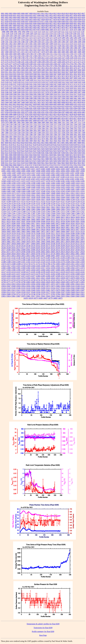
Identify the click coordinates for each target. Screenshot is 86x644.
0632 (3, 24)
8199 (31, 149)
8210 (71, 149)
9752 (47, 165)
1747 (35, 54)
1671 (19, 52)
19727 (33, 240)
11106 (53, 177)
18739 (9, 228)
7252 (23, 129)
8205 (51, 149)
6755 (59, 116)
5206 (19, 88)
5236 (51, 90)
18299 (33, 221)
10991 (53, 171)
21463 (63, 260)
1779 (63, 56)
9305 (83, 161)
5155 (7, 84)
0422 (7, 19)
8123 (19, 145)
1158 (67, 34)
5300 (15, 94)
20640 (9, 254)
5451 (35, 102)
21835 (18, 266)
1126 (83, 32)
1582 (59, 48)
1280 (63, 38)
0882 (83, 28)
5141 (63, 82)
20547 (73, 250)
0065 (19, 17)
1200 (67, 36)
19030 (4, 232)
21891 (18, 268)
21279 (43, 258)
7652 (3, 139)
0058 (75, 15)
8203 (43, 149)
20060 (18, 244)
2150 (75, 58)
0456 (35, 19)
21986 (13, 270)
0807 (11, 26)
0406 (63, 17)
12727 (63, 201)
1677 (39, 52)
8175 (47, 147)
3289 (43, 70)
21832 (13, 266)
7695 (55, 139)
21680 (13, 264)
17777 (9, 217)
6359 (11, 112)
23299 (43, 288)
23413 (13, 290)
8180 (63, 147)
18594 (13, 225)
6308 (7, 110)
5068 (47, 76)
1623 (35, 50)
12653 (23, 199)
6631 (47, 114)
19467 (18, 238)
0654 (59, 24)
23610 (77, 292)
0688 (63, 24)
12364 (67, 179)
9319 (27, 163)
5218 (67, 88)
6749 (35, 116)
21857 (48, 266)
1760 (3, 56)
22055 (38, 270)
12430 (73, 185)
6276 (11, 108)
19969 (23, 242)
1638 (79, 50)
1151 (39, 34)
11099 (19, 177)
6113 (3, 106)
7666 (27, 139)
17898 (28, 217)
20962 (33, 256)
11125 (23, 179)
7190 (47, 127)
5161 (31, 84)
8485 (19, 157)
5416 (31, 100)
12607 (48, 193)
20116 (68, 244)
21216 (28, 258)
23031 (82, 284)
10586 (82, 169)
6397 (63, 112)
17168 (23, 211)
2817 (3, 68)
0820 (19, 26)
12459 (82, 187)
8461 (55, 155)
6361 (19, 112)
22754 (68, 280)
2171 (71, 60)
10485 (43, 169)
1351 (43, 42)
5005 (67, 70)
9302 (71, 161)
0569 (35, 21)
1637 (75, 50)
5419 (43, 100)
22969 (43, 284)
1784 (83, 56)
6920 (3, 120)
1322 (35, 40)
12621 (33, 195)
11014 (28, 173)
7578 (19, 135)
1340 (3, 42)
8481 (7, 157)
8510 (51, 157)
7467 (83, 131)
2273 (79, 62)
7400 (31, 131)
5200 (15, 88)
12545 (63, 191)
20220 (68, 246)
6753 (51, 116)
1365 (59, 42)
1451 (7, 44)
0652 (55, 24)
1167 (19, 36)
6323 (23, 110)
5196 (83, 86)
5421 (51, 100)
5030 (79, 72)
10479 (38, 169)
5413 (19, 100)
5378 (3, 98)
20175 (48, 246)
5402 (79, 98)
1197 (55, 36)
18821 (68, 228)
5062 (23, 76)
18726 (82, 225)
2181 (23, 62)
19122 (4, 234)
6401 (71, 112)
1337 (75, 40)
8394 (79, 153)
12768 (13, 205)
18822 (73, 228)
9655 (79, 163)
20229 (77, 246)
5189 (55, 86)
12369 (9, 181)
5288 (83, 92)
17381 (28, 213)
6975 (47, 120)
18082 (33, 219)
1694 (15, 54)
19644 (4, 240)
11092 (72, 175)
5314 (63, 94)
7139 (11, 125)
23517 (13, 292)
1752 (55, 54)
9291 (47, 161)
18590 (9, 225)
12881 (23, 209)
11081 (33, 175)
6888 (51, 118)
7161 (71, 125)
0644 (27, 24)
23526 (18, 292)
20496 (33, 250)
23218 (28, 288)
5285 (75, 92)
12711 (18, 201)
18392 (23, 223)
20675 (28, 254)
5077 (79, 76)
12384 (77, 181)
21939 (53, 268)
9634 (51, 163)
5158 (19, 84)
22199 (43, 272)
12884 (38, 209)
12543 (58, 191)
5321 (7, 96)
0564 (15, 21)
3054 (67, 68)
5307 (43, 94)
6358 (7, 112)
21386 (23, 260)
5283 (67, 92)
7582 (23, 135)
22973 (58, 284)
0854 (27, 28)
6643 (7, 116)
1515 (75, 44)
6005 (59, 102)
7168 (7, 127)
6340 (59, 110)
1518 (3, 46)
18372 (4, 223)
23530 (23, 292)
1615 (7, 50)
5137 (47, 82)
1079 (75, 30)
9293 (51, 161)
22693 (77, 278)
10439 (52, 167)
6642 (3, 116)
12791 (23, 207)
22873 (77, 282)
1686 (71, 52)
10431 (22, 167)
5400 (71, 98)
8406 (11, 155)
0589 (63, 21)
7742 (75, 139)
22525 (73, 276)
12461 (9, 189)
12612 (73, 193)
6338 (51, 110)
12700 (73, 199)
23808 (68, 294)
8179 (59, 147)
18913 (38, 230)
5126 (7, 82)
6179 (31, 106)
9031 (43, 159)
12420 (38, 185)
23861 (13, 296)
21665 (77, 262)
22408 (77, 274)
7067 (71, 120)
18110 (58, 219)
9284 (39, 161)
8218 (19, 151)
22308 (58, 274)
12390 (13, 183)
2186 (31, 62)
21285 (48, 258)
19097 (68, 232)
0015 (55, 13)
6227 (71, 106)
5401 (75, 98)
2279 (19, 64)
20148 (28, 246)
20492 (28, 250)
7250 (15, 129)
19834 (63, 240)
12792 (28, 207)
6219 (43, 106)
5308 (47, 94)
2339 (27, 64)
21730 (28, 264)
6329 (31, 110)
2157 (19, 60)
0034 (27, 15)
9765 (4, 167)
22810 (38, 282)
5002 (55, 70)
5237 (55, 90)
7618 (43, 137)
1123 (71, 32)
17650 (63, 215)
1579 (47, 48)
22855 (68, 282)
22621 (43, 278)
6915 (67, 118)
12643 (58, 197)
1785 (3, 58)
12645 (68, 197)
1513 (67, 44)
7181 (11, 127)
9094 (59, 159)
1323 (39, 40)
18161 (72, 219)
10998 (82, 171)
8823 (79, 157)
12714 (28, 201)
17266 (53, 211)
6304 (75, 108)
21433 (43, 260)
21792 (53, 264)
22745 (58, 280)
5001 (51, 70)
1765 (23, 56)
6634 (59, 114)
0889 (15, 30)
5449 (27, 102)
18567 (4, 225)
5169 (63, 84)
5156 (11, 84)
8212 (79, 149)
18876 (28, 230)
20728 (53, 254)
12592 (23, 193)
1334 (63, 40)
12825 (68, 207)
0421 (3, 19)
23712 (18, 294)
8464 (59, 155)
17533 (18, 215)
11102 (34, 177)
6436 (79, 112)
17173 (28, 211)
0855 (31, 28)
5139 (55, 82)
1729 (27, 54)
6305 (79, 108)
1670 (15, 52)
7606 (7, 137)
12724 (53, 201)
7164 (75, 125)
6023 (15, 104)
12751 (58, 203)
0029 (7, 15)
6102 (79, 104)
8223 (23, 151)
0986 (47, 30)
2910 (31, 68)
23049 (13, 286)
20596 (38, 252)
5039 (31, 74)
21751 (33, 264)
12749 (48, 203)
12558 (4, 193)
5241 (71, 90)
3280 (7, 70)
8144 (63, 145)
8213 (83, 149)
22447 (18, 276)
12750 (53, 203)
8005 (83, 141)
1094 (28, 32)
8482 (11, 157)
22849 (63, 282)
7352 (75, 129)
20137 (13, 246)
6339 (55, 110)
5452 (39, 102)
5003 (59, 70)
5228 (19, 90)
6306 (83, 108)
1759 (83, 54)
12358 (43, 179)
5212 (43, 88)
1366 (63, 42)
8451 (47, 155)
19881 (9, 242)
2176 (7, 62)
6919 (83, 118)
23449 (33, 290)
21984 (9, 270)
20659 (18, 254)
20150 (33, 246)
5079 (3, 78)
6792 (71, 116)
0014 (51, 13)
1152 (43, 34)
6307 (3, 110)
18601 (18, 225)
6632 (51, 114)
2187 (35, 62)
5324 (19, 96)
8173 (39, 147)
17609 (53, 215)
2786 (11, 66)
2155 (11, 60)
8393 (75, 153)
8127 (31, 145)
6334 (35, 110)
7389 (19, 131)
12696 (68, 199)
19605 (63, 238)
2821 (19, 68)
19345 (28, 236)
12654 (28, 199)
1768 (35, 56)
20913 (9, 256)
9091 (51, 159)
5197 (3, 88)
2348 (63, 64)
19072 (43, 232)
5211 (39, 88)
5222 (79, 88)
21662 (73, 262)
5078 (83, 76)
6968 (35, 120)
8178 (55, 147)
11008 (19, 173)
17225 (43, 211)
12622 (38, 195)
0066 (23, 17)
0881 (79, 28)
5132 (27, 82)
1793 (31, 58)
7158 (59, 125)
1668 (7, 52)
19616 (73, 238)
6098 (67, 104)
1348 (31, 42)
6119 (15, 106)
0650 (47, 24)
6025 (23, 104)
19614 (68, 238)
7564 (75, 133)
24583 (41, 298)
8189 (3, 149)
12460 (4, 189)
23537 (28, 292)
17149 (13, 211)
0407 (67, 17)
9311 (7, 163)
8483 (15, 157)
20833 (68, 254)
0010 (35, 13)
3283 (19, 70)
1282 (71, 38)
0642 (19, 24)
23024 (77, 284)
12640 (43, 197)
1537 (55, 46)
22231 (73, 272)
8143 (59, 145)
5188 (51, 86)
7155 (47, 125)
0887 (7, 30)
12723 (48, 201)
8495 (31, 157)
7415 (51, 131)
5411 (11, 100)
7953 (59, 141)
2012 (43, 58)
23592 (53, 292)
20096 (43, 244)
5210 (35, 88)
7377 (83, 129)
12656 (38, 199)
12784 (77, 205)
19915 (13, 242)
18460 (48, 223)
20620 (68, 252)
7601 (75, 135)
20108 (53, 244)
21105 (78, 256)
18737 (4, 228)
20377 (4, 250)
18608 (23, 225)
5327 (31, 96)
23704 (13, 294)
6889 (55, 118)
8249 (47, 151)
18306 (38, 221)
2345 (51, 64)
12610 (63, 193)
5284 (71, 92)
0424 (15, 19)
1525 (31, 46)
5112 (39, 80)
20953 (28, 256)
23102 (73, 286)
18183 (82, 219)
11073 (19, 175)
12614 (82, 193)
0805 (7, 26)
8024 (19, 143)
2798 (55, 66)
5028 (71, 72)
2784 (3, 66)
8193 (11, 149)
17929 (38, 217)
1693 (11, 54)
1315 (11, 40)
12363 (62, 179)
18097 (43, 219)
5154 (3, 84)
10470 (28, 169)
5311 (59, 94)
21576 (63, 262)
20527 (48, 250)
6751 (43, 116)
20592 (33, 252)
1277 (51, 38)
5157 (15, 84)
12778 (48, 205)
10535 (77, 169)
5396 (55, 98)
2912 (39, 68)
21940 (58, 268)
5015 (23, 72)
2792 (35, 66)
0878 (71, 28)
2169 (63, 60)
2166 (51, 60)
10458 (4, 169)
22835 (53, 282)
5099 (75, 78)
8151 (79, 145)
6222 (51, 106)
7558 (63, 133)
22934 (18, 284)
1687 (75, 52)
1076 (63, 30)
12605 (38, 193)
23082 (58, 286)
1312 (83, 38)
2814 (75, 66)
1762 (11, 56)
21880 (82, 266)
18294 (28, 221)
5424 (63, 100)
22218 (63, 272)
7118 (83, 122)
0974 (35, 30)
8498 (39, 157)
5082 (15, 78)
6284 (43, 108)
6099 (71, 104)
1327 (51, 40)
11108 (63, 177)
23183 (13, 288)
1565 (75, 46)
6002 (55, 102)
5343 (67, 96)
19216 (58, 234)
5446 (15, 102)
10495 (63, 169)
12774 (33, 205)
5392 (47, 98)
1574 (27, 48)
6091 (39, 104)
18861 (13, 230)
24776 (50, 298)
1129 (11, 34)
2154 (7, 60)
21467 (68, 260)
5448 (23, 102)
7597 (59, 135)
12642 (53, 197)
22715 (9, 280)
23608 (73, 292)
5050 (67, 74)
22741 (48, 280)
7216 (75, 127)
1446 (75, 42)
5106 (19, 80)
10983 (13, 171)
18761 (23, 228)
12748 (43, 203)
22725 (28, 280)
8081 (63, 143)
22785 (18, 282)
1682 (55, 52)
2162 (35, 60)
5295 (3, 94)
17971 (48, 217)
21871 (63, 266)
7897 (47, 141)
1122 (67, 32)
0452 (19, 19)
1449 (83, 42)
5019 (39, 72)
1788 (15, 58)
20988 (48, 256)
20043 (77, 242)
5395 (51, 98)
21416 (33, 260)
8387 (59, 153)
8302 (3, 153)
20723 (48, 254)
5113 (43, 80)
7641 (67, 137)
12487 (13, 191)
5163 (39, 84)
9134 (83, 159)
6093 (47, 104)
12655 (33, 199)
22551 (82, 276)
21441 (53, 260)
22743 (53, 280)
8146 (71, 145)
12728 (68, 201)
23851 (82, 294)
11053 (58, 173)
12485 (9, 191)
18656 (48, 225)
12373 (28, 181)
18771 (33, 228)
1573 (23, 48)
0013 (47, 13)
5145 (79, 82)
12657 (43, 199)
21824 (4, 266)
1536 (51, 46)
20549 (77, 250)
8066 (51, 143)
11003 (9, 173)
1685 (67, 52)
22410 (82, 274)
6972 (43, 120)
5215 (55, 88)
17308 (73, 211)
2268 (59, 62)
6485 (7, 114)
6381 (31, 112)
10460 (9, 169)
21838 (23, 266)
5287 (79, 92)
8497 (35, 157)
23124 (82, 286)
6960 (23, 120)
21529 (43, 262)
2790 (27, 66)
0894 (23, 30)
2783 (83, 64)
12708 (9, 201)
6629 (39, 114)
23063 (33, 286)
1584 (67, 48)
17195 (38, 211)
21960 (68, 268)
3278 (83, 68)
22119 (82, 270)
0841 (7, 28)
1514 (71, 44)
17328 (4, 213)
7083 (23, 122)
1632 (59, 50)
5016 (27, 72)
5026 (63, 72)
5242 (75, 90)
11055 (67, 173)
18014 (68, 217)
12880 (18, 209)
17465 (73, 213)
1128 (7, 34)
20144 (23, 246)
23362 (73, 288)
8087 (75, 143)
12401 (43, 183)
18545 (73, 223)
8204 (47, 149)
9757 (59, 165)
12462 (13, 189)
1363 (51, 42)
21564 (58, 262)
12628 (68, 195)
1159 (71, 34)
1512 (63, 44)
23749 (38, 294)
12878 (9, 209)
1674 (31, 52)
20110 (63, 244)
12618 (18, 195)
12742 (23, 203)
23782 (53, 294)
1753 (59, 54)
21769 (43, 264)
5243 (79, 90)
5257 (43, 92)
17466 (77, 213)
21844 (33, 266)
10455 (76, 167)
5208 (27, 88)
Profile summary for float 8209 (43, 631)
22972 (53, 284)
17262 (48, 211)
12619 (23, 195)
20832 (63, 254)
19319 (13, 236)
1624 (39, 50)
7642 (71, 137)
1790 (23, 58)
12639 (38, 197)
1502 (35, 44)
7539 (23, 133)
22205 (48, 272)
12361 (52, 179)
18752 (13, 228)
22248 (9, 274)
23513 (9, 292)
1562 (63, 46)
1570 (11, 48)
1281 (67, 38)
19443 (9, 238)
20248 (9, 248)
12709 (13, 201)
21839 (28, 266)
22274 (33, 274)
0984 (43, 30)
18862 (18, 230)
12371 (18, 181)
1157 (63, 34)
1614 (3, 50)
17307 (68, 211)
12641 (48, 197)
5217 (63, 88)
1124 (75, 32)
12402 (48, 183)
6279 (23, 108)
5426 (71, 100)
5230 (27, 90)
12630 (77, 195)
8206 (55, 149)
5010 (3, 72)
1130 (15, 34)
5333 (55, 96)
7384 (15, 131)
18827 (77, 228)
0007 (27, 13)
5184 (39, 86)
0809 (15, 26)
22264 (23, 274)
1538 (59, 46)
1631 (55, 50)
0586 (59, 21)
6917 (75, 118)
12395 (23, 183)
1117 (47, 32)
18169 (77, 219)
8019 (15, 143)
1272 (31, 38)
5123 (79, 80)
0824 (35, 26)
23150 (9, 288)
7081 (15, 122)
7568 (83, 133)
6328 (27, 110)
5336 (63, 96)
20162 (38, 246)
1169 (27, 36)
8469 (67, 155)
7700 (67, 139)
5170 (67, 84)
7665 (23, 139)
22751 (63, 280)
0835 (71, 26)
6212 (35, 106)
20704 (43, 254)
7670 (35, 139)
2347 (59, 64)
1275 (43, 38)
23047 (9, 286)
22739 (43, 280)
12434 (4, 187)
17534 (23, 215)
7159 (63, 125)
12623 (43, 195)
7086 (35, 122)
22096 (77, 270)
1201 (71, 36)
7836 (19, 141)
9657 (83, 163)
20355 (73, 248)
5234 (43, 90)
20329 (48, 248)
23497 (82, 290)
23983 (77, 296)
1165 (11, 36)
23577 (48, 292)
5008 (79, 70)
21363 (9, 260)
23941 (43, 296)
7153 (39, 125)
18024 (73, 217)
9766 (9, 167)
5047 (55, 74)
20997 (58, 256)
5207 (23, 88)
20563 (4, 252)
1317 (19, 40)
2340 (31, 64)
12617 (13, 195)
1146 (19, 34)
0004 (15, 13)
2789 (23, 66)
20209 (63, 246)
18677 (58, 225)
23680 (9, 294)
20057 (9, 244)
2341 (35, 64)
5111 (35, 80)
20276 (28, 248)
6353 (71, 110)
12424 (53, 185)
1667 (3, 52)
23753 (43, 294)
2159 (27, 60)
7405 (39, 131)
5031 (83, 72)
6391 (43, 112)
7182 (15, 127)
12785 (82, 205)
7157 (55, 125)
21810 (68, 264)
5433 (79, 100)
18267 (18, 221)
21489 (9, 262)
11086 (53, 175)
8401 (7, 155)
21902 (28, 268)
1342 (11, 42)
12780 (58, 205)
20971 (43, 256)
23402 (9, 290)
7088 (39, 122)
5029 (75, 72)
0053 (55, 15)
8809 (71, 157)
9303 (75, 161)
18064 (14, 219)
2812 (67, 66)
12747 (38, 203)
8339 (11, 153)
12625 (53, 195)
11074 (24, 175)
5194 (75, 86)
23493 (77, 290)
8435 (27, 155)
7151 (31, 125)
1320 (27, 40)
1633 (63, 50)
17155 (18, 211)
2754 (71, 64)
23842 (77, 294)
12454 (58, 187)
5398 (63, 98)
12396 (28, 183)
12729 (73, 201)
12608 (53, 193)
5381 (11, 98)
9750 (43, 165)
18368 (82, 221)
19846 (73, 240)
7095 (55, 122)
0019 (67, 13)
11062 (82, 173)
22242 (82, 272)
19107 (73, 232)
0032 (19, 15)
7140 (15, 125)
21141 (9, 258)
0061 (3, 17)
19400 (63, 236)
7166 (83, 125)
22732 (38, 280)
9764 (83, 165)
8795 (67, 157)
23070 (43, 286)
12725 (58, 201)
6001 (51, 102)
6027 (31, 104)
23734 (28, 294)
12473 (38, 189)
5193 (71, 86)
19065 (28, 232)
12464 (18, 189)
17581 (43, 215)
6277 (15, 108)
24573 (36, 298)
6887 (47, 118)
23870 (23, 296)
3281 (11, 70)
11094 (82, 175)
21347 (4, 260)
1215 (7, 38)
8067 (55, 143)
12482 (77, 189)
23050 (18, 286)
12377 (43, 181)
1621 (27, 50)
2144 (51, 58)
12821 (48, 207)
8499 (43, 157)
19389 (58, 236)
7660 (11, 139)
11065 (9, 175)
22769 (4, 282)
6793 (75, 116)
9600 (31, 163)
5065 (35, 76)
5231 (31, 90)
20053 (4, 244)
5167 (55, 84)
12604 (33, 193)
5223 (83, 88)
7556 (55, 133)
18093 (38, 219)
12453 (53, 187)
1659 (83, 50)
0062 (7, 17)
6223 (55, 106)
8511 (55, 157)
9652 (75, 163)
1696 (23, 54)
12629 (73, 195)
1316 (15, 40)
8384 (55, 153)
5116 (55, 80)
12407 (63, 183)
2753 (67, 64)
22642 (53, 278)
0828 (43, 26)
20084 (33, 244)
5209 (31, 88)
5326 (27, 96)
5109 (31, 80)
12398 (33, 183)
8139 (51, 145)
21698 (18, 264)
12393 (18, 183)
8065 (47, 143)
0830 (51, 26)
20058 (14, 244)
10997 (77, 171)
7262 (51, 129)
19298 (82, 234)
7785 (83, 139)
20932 (23, 256)
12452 (48, 187)
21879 (77, 266)
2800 (63, 66)
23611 (82, 292)
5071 (55, 76)
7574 (11, 135)
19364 (48, 236)
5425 (67, 100)
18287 (23, 221)
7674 (43, 139)
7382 (11, 131)
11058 (77, 173)
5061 (19, 76)
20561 (82, 250)
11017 (33, 173)
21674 (4, 264)
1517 (83, 44)
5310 (55, 94)
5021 (47, 72)
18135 (68, 219)
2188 (39, 62)
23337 (58, 288)
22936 (23, 284)
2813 (71, 66)
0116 (39, 17)
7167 (3, 127)
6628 (35, 114)
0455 (31, 19)
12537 (38, 191)
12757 (77, 203)
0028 (3, 15)
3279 (3, 70)
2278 (15, 64)
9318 (23, 163)
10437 (47, 167)
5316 (71, 94)
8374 (27, 153)
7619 (47, 137)
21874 (68, 266)
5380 (7, 98)
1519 (7, 46)
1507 (47, 44)
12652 (18, 199)
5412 (15, 100)
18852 (9, 230)
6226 (67, 106)
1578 (43, 48)
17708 (73, 215)
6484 (3, 114)
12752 (63, 203)
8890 (83, 157)
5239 (63, 90)
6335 (39, 110)
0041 (43, 15)
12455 (63, 187)
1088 (3, 32)
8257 (63, 151)
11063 (4, 175)
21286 (53, 258)
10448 (66, 167)
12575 (18, 193)
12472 (33, 189)
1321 (31, 40)
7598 (63, 135)
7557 (59, 133)
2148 (67, 58)
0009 (31, 13)
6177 (27, 106)
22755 (73, 280)
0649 (43, 24)
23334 (53, 288)
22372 (68, 274)
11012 (24, 173)
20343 (63, 248)
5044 (43, 74)
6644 (11, 116)
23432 (23, 290)
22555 (9, 278)
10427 (17, 167)
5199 (11, 88)
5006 (71, 70)
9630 (39, 163)
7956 (63, 141)
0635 (7, 24)
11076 (28, 175)
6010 (67, 102)
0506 (67, 19)
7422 (55, 131)
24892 (55, 298)
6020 (3, 104)
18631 (33, 225)
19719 (28, 240)
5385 (23, 98)
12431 (77, 185)
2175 (3, 62)
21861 (53, 266)
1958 (39, 58)
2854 (27, 68)
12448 (28, 187)
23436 (28, 290)
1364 (55, 42)
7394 (23, 131)
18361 (77, 221)
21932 (48, 268)
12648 (82, 197)
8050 (35, 143)
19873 (77, 240)
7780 (79, 139)
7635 (63, 137)
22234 (77, 272)
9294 (55, 161)
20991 (53, 256)
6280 (27, 108)
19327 (18, 236)
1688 (79, 52)
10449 (71, 167)
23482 (63, 290)
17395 (38, 213)
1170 (31, 36)
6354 (75, 110)
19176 (33, 234)
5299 (11, 94)
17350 (18, 213)
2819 (11, 68)
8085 (71, 143)
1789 (19, 58)
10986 (28, 171)
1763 (15, 56)
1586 (75, 48)
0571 (43, 21)
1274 (39, 38)
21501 (23, 262)
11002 (4, 173)
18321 (53, 221)
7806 (7, 141)
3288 (39, 70)
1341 (7, 42)
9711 (23, 165)
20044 (82, 242)
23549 (33, 292)
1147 (23, 34)
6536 (19, 114)
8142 (55, 145)
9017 (31, 159)
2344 (47, 64)
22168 (23, 272)
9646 (67, 163)
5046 (51, 74)
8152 (83, 145)
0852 (19, 28)
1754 (63, 54)
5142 (67, 82)
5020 (43, 72)
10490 (53, 169)
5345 (71, 96)
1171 (35, 36)
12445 (13, 187)
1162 (83, 34)
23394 (4, 290)
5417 (35, 100)
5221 (75, 88)
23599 (68, 292)
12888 (53, 209)
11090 (62, 175)
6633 (55, 114)
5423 (59, 100)
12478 (58, 189)
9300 (63, 161)
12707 (4, 201)
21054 (68, 256)
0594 (79, 21)
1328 (55, 40)
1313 (3, 40)
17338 (9, 213)
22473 (23, 276)
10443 (61, 167)
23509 (4, 292)
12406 (58, 183)
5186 (43, 86)
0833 (63, 26)
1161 (79, 34)
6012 (75, 102)
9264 (19, 161)
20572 (9, 252)
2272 (75, 62)
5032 (3, 74)
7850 (35, 141)
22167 (18, 272)
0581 (47, 21)
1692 (7, 54)
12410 (77, 183)
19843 (68, 240)
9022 (39, 159)
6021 (7, 104)
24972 (60, 298)
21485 (82, 260)
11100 (24, 177)
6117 (11, 106)
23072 (48, 286)
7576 (15, 135)
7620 (51, 137)
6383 (39, 112)
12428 (63, 185)
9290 (43, 161)
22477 (33, 276)
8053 (43, 143)
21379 (18, 260)
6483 (83, 112)
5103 (7, 80)
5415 (27, 100)
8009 (7, 143)
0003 (11, 13)
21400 (28, 260)
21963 (73, 268)
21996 (18, 270)
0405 (59, 17)
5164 (43, 84)
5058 (11, 76)
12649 (4, 199)
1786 (7, 58)
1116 (43, 32)
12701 (77, 199)
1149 (31, 34)
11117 (4, 179)
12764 (4, 205)
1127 (3, 34)
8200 (35, 149)
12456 (68, 187)
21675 (9, 264)
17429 (58, 213)
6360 (15, 112)
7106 (71, 122)
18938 (53, 230)
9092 (55, 159)
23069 (38, 286)
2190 (47, 62)
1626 (47, 50)
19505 (23, 238)
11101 (29, 177)
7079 (7, 122)
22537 (77, 276)
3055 (71, 68)
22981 (63, 284)
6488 (15, 114)
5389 (35, 98)
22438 (4, 276)
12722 (43, 201)
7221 (3, 129)
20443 (13, 250)
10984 (18, 171)
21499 (18, 262)
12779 (53, 205)
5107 (23, 80)
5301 (19, 94)
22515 (63, 276)
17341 (13, 213)
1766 (27, 56)
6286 (51, 108)
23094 (63, 286)
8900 (19, 159)
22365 (63, 274)
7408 (43, 131)
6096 (59, 104)
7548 (39, 133)
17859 (13, 217)
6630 (43, 114)
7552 (47, 133)
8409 (19, 155)
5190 (59, 86)
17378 (23, 213)
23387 (82, 288)
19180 (38, 234)
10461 (13, 169)
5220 (71, 88)
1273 (35, 38)
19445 (13, 238)
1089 (7, 32)
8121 (15, 145)
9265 (23, 161)
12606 (43, 193)
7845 (27, 141)
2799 (59, 66)
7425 (59, 131)
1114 (35, 32)
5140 (59, 82)
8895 (3, 159)
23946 (58, 296)
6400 (67, 112)
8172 (35, 147)
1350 (39, 42)
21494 (13, 262)
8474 (75, 155)
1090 (11, 32)
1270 (23, 38)
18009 (58, 217)
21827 (9, 266)
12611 (68, 193)
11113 (81, 177)
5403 (83, 98)
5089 (43, 78)
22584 (28, 278)
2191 (51, 62)
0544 (7, 21)
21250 (33, 258)
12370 (13, 181)
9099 (71, 159)
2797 (51, 66)
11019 (43, 173)
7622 (55, 137)
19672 (9, 240)
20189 (58, 246)
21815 (77, 264)
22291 (48, 274)
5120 (67, 80)
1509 (51, 44)
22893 (82, 282)
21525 (38, 262)
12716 (33, 201)
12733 (82, 201)
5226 (11, 90)
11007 (14, 173)
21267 (38, 258)
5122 (75, 80)
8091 (83, 143)
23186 (18, 288)
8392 (71, 153)
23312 (48, 288)
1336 (71, 40)
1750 (47, 54)
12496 (28, 191)
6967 (31, 120)
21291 (58, 258)
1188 (51, 36)
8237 (35, 151)
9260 (15, 161)
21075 (73, 256)
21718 (23, 264)
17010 (68, 209)
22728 (33, 280)
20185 (53, 246)
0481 (63, 19)
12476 (48, 189)
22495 (43, 276)
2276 (7, 64)
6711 (15, 116)
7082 (19, 122)
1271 (27, 38)
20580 (23, 252)
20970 (38, 256)
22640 (48, 278)
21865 (58, 266)
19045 (9, 232)
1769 (39, 56)
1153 (47, 34)
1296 (79, 38)
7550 (43, 133)
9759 (67, 165)
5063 (27, 76)
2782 (79, 64)
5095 (67, 78)
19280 (73, 234)
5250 (23, 92)
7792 (3, 141)
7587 (35, 135)
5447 (19, 102)
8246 (43, 151)
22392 (73, 274)
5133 (31, 82)
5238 (59, 90)
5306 (39, 94)
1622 (31, 50)
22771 (9, 282)
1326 (47, 40)
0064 (15, 17)
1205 (3, 38)
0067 (27, 17)
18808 (53, 228)
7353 (79, 129)
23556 (38, 292)
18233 (9, 221)
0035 (31, 15)
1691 (3, 54)
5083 (19, 78)
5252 (31, 92)
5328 (35, 96)
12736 (9, 203)
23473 (53, 290)
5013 (15, 72)
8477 (83, 155)
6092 (43, 104)
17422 (48, 213)
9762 (75, 165)
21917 (43, 268)
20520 (38, 250)
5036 (19, 74)
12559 (9, 193)
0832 (59, 26)
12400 (38, 183)
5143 (71, 82)
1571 (15, 48)
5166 (51, 84)
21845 (38, 266)
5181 (27, 86)
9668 (19, 165)
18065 (18, 219)
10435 (37, 167)
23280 (33, 288)
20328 (43, 248)
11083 (38, 175)
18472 (58, 223)
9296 (59, 161)
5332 (51, 96)
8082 (67, 143)
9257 (11, 161)
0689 (67, 24)
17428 (53, 213)
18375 (9, 223)
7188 (39, 127)
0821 (23, 26)
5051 (71, 74)
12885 (43, 209)
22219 (68, 272)
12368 (4, 181)
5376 (79, 96)
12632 (4, 197)
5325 (23, 96)
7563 (71, 133)
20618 (58, 252)
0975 (39, 30)
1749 (43, 54)
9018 (35, 159)
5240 (67, 90)
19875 (82, 240)
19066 (33, 232)
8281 (75, 151)
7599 (67, 135)
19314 (9, 236)
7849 (31, 141)
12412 (4, 185)
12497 (33, 191)
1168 (23, 36)
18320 (48, 221)
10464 (23, 169)
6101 (75, 104)
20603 (48, 252)
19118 (82, 232)
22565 (18, 278)
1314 (7, 40)
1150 (35, 34)
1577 (39, 48)
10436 (42, 167)
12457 (73, 187)
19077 (53, 232)
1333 (59, 40)
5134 (35, 82)
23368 (77, 288)
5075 (71, 76)
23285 (38, 288)
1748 (39, 54)
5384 (19, 98)
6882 (31, 118)
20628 (82, 252)
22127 (4, 272)
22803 (28, 282)
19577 (43, 238)
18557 (82, 223)
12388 (9, 183)
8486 (23, 157)
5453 (43, 102)
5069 (51, 76)
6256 (3, 108)
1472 (23, 44)
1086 (79, 30)
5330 (43, 96)
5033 (7, 74)
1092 (19, 32)
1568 (3, 48)
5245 (3, 92)
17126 (4, 211)
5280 (55, 92)
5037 (23, 74)
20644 (13, 254)
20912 (4, 256)
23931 (38, 296)
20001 (53, 242)
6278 (19, 108)
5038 (27, 74)
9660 (7, 165)
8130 (39, 145)
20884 (82, 254)
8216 (11, 151)
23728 (23, 294)
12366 (77, 179)
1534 (43, 46)
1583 (63, 48)
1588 (83, 48)
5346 (75, 96)
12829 (4, 209)
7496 (7, 133)
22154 (13, 272)
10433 (27, 167)
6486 (11, 114)
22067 (53, 270)
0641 (15, 24)
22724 (23, 280)
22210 (53, 272)
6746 (23, 116)
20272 (23, 248)
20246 (4, 248)
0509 (79, 19)
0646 (35, 24)
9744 (35, 165)
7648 (79, 137)
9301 (67, 161)
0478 (55, 19)
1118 (51, 32)
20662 (23, 254)
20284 (33, 248)
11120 (13, 179)
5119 (63, 80)
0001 (3, 13)
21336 (82, 258)
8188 (83, 147)
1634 (67, 50)
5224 (3, 90)
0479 (59, 19)
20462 (18, 250)
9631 (43, 163)
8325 (7, 153)
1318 (23, 40)
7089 (43, 122)
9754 (51, 165)
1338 (79, 40)
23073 (53, 286)
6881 (27, 118)
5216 (59, 88)
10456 (81, 167)
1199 (63, 36)
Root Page (43, 635)
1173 (43, 36)
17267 (58, 211)
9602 (35, 163)
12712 (23, 201)
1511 (59, 44)
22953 (28, 284)
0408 (71, 17)
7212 (59, 127)
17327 (82, 211)
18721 (77, 225)
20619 (63, 252)
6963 (27, 120)
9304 (79, 161)
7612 (27, 137)
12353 (38, 179)
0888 (11, 30)
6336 (43, 110)
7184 (23, 127)
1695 (19, 54)
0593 (75, 21)
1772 (47, 56)
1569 (7, 48)
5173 (79, 84)
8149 (75, 145)
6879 (23, 118)
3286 (31, 70)
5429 (75, 100)
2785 (7, 66)
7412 (47, 131)
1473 (27, 44)
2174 (83, 60)
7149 (23, 125)
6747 (27, 116)
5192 (67, 86)
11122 (18, 179)
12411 (82, 183)
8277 (67, 151)
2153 (3, 60)
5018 (35, 72)
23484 (68, 290)
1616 (11, 50)
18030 (77, 217)
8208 (63, 149)
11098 (14, 177)
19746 (43, 240)
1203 (79, 36)
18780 (38, 228)
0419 (79, 17)
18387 (18, 223)
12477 (53, 189)
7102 (67, 122)
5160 (27, 84)
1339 (83, 40)
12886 (48, 209)
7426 (63, 131)
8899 (15, 159)
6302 (67, 108)
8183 (71, 147)
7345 (67, 129)
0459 (47, 19)
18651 (43, 225)
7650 (83, 137)
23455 (43, 290)
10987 (33, 171)
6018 (79, 102)
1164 (7, 36)
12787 (9, 207)
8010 (11, 143)
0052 (51, 15)
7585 (27, 135)
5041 (39, 74)
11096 (5, 177)
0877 (67, 28)
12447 (23, 187)
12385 (82, 181)
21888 (9, 268)
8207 (59, 149)
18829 (82, 228)
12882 (28, 209)
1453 (15, 44)
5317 (75, 94)
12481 (73, 189)
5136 (43, 82)
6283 (39, 108)
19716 (23, 240)
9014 (27, 159)
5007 (75, 70)
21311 (77, 258)
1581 (55, 48)
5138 (51, 82)
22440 (9, 276)
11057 (72, 173)
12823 (58, 207)
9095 (63, 159)
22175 (28, 272)
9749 (39, 165)
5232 (35, 90)
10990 (48, 171)
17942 (43, 217)
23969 (73, 296)
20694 (33, 254)
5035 (15, 74)
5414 (23, 100)
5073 (63, 76)
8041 (31, 143)
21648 (68, 262)
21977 (4, 270)
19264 (68, 234)
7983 (75, 141)
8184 (75, 147)
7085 (31, 122)
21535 (48, 262)
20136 (9, 246)
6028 (35, 104)
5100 (79, 78)
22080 (58, 270)
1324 (43, 40)
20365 (82, 248)
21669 (82, 262)
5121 (71, 80)
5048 (59, 74)
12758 (82, 203)
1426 (71, 42)
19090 (63, 232)
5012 (11, 72)
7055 (59, 120)
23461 (48, 290)
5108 (27, 80)
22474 (28, 276)
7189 (43, 127)
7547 (35, 133)
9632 (47, 163)
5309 (51, 94)
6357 (3, 112)
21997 (23, 270)
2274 (83, 62)
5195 (79, 86)
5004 (63, 70)
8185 (79, 147)
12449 (33, 187)
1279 (59, 38)
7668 (31, 139)
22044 (33, 270)
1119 (55, 32)
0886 (3, 30)
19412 (77, 236)
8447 (39, 155)
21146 (18, 258)
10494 (58, 169)
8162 (7, 147)
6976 (51, 120)
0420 (83, 17)
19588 (48, 238)
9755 (55, 165)
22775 (13, 282)
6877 (19, 118)
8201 (39, 149)
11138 (28, 179)
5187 (47, 86)
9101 (75, 159)
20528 (53, 250)
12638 (33, 197)
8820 (75, 157)
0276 (47, 17)
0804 (3, 26)
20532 (58, 250)
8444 (35, 155)
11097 (10, 177)
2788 (19, 66)
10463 (18, 169)
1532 (39, 46)
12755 (73, 203)
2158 (23, 60)
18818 (58, 228)
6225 (63, 106)
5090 (47, 78)
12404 (53, 183)
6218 (39, 106)
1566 (79, 46)
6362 (23, 112)
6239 (83, 106)
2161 (31, 60)
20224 (73, 246)
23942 (48, 296)
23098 (68, 286)
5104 (11, 80)
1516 (79, 44)
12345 (33, 179)
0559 (11, 21)
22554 (4, 278)
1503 (39, 44)
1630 (51, 50)
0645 (31, 24)
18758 (18, 228)
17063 (73, 209)
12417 (23, 185)
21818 (82, 264)
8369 (19, 153)
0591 (67, 21)
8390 (63, 153)
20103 (48, 244)
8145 (67, 145)
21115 (82, 256)
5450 (31, 102)
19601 (58, 238)
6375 (27, 112)
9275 (35, 161)
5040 (35, 74)
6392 (47, 112)
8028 (23, 143)
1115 (39, 32)
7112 (79, 122)
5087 (35, 78)
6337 (47, 110)
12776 (43, 205)
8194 (15, 149)
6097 (63, 104)
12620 (28, 195)
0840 (3, 28)
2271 (71, 62)
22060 (43, 270)
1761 (7, 56)
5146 (83, 82)
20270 (18, 248)
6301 (63, 108)
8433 (23, 155)
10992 (58, 171)
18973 (58, 230)
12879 (13, 209)
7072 (75, 120)
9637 (55, 163)
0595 (83, 21)
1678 (43, 52)
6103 (83, 104)
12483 (82, 189)
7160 (67, 125)
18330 (63, 221)
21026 (63, 256)
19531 (33, 238)
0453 (23, 19)
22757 (77, 280)
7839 (23, 141)
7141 (19, 125)
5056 (3, 76)
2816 (83, 66)
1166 (15, 36)
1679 (47, 52)
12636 (23, 197)
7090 (47, 122)
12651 (13, 199)
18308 (43, 221)
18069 (23, 219)
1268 (19, 38)
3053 (63, 68)
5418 (39, 100)
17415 (43, 213)
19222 (63, 234)
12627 (63, 195)
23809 (73, 294)
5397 (59, 98)
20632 (4, 254)
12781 (63, 205)
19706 (18, 240)
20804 (58, 254)
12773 (28, 205)
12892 (63, 209)
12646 (73, 197)
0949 (27, 30)
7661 (15, 139)
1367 (67, 42)
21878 (73, 266)
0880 (75, 28)
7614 (35, 137)
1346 (23, 42)
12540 (43, 191)
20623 (73, 252)
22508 (58, 276)
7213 (63, 127)
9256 (7, 161)
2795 (43, 66)
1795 (35, 58)
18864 (23, 230)
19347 (33, 236)
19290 (77, 234)
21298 (68, 258)
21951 (63, 268)
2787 (15, 66)
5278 (47, 92)
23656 (4, 294)
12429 (68, 185)
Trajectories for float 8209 (43, 628)
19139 (13, 234)
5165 (47, 84)
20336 (58, 248)
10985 (23, 171)
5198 (7, 88)
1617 (15, 50)
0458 (43, 19)
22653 (58, 278)
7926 (55, 141)
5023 (51, 72)
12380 (58, 181)
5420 (47, 100)
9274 (31, 161)
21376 (13, 260)
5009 (83, 70)
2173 (79, 60)
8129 (35, 145)
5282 (63, 92)
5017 (31, 72)
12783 (73, 205)
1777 (55, 56)
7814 (11, 141)
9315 (19, 163)
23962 (68, 296)
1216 (11, 38)
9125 (79, 159)
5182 (31, 86)
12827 (77, 207)
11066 (14, 175)
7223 (11, 129)
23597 (63, 292)
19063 (23, 232)
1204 (83, 36)
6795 (83, 116)
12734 (4, 203)
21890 (13, 268)
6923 (15, 120)
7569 (3, 135)
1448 (79, 42)
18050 (4, 219)
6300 (59, 108)
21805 (63, 264)
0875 (59, 28)
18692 (63, 225)
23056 (28, 286)
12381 (63, 181)
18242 (13, 221)
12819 (38, 207)
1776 (51, 56)
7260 (43, 129)
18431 (38, 223)
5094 (63, 78)
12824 (63, 207)
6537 (23, 114)
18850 (4, 230)
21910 (38, 268)
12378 (48, 181)
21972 (77, 268)
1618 (19, 50)
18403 (28, 223)
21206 (23, 258)
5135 (39, 82)
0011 (39, 13)
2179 (15, 62)
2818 (7, 68)
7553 (51, 133)
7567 (79, 133)
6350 (63, 110)
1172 (39, 36)
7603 (79, 135)
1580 (51, 48)
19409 (73, 236)
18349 (73, 221)
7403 (35, 131)
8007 (3, 143)
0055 (63, 15)
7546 (31, 133)
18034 (82, 217)
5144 (75, 82)
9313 (15, 163)
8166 (23, 147)
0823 (31, 26)
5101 (83, 78)
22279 (43, 274)
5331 (47, 96)
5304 (31, 94)
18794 (43, 228)
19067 (38, 232)
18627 (28, 225)
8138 (47, 145)
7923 (51, 141)
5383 (15, 98)
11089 (58, 175)
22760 (82, 280)
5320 (3, 96)
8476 (79, 155)
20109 (58, 244)
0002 (7, 13)
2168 (59, 60)
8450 (43, 155)
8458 (51, 155)
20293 (38, 248)
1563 (67, 46)
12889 (58, 209)
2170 (67, 60)
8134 (43, 145)
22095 (73, 270)
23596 (58, 292)
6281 (31, 108)
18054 (9, 219)
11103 (38, 177)
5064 (31, 76)
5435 (3, 102)
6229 (79, 106)
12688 (58, 199)
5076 (75, 76)
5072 (59, 76)
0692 (79, 24)
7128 (3, 125)
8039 (27, 143)
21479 (77, 260)
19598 (53, 238)
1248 (15, 38)
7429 (67, 131)
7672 (39, 139)
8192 (7, 149)
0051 (47, 15)
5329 (39, 96)
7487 (3, 133)
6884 (39, 118)
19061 (18, 232)
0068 (31, 17)
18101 (53, 219)
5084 (23, 78)
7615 (39, 137)
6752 (47, 116)
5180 (23, 86)
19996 (48, 242)
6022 (11, 104)
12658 (48, 199)
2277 (11, 64)
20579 (18, 252)
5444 (7, 102)
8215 (7, 151)
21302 (72, 258)
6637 (67, 114)
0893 (19, 30)
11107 (58, 177)
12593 (28, 193)
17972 (53, 217)
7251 (19, 129)
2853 (23, 68)
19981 (38, 242)
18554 (77, 223)
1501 (31, 44)
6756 (63, 116)
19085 (58, 232)
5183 (35, 86)
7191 (51, 127)
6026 (27, 104)
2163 (39, 60)
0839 (83, 26)
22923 (13, 284)
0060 (83, 15)
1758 (79, 54)
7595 (51, 135)
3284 (23, 70)
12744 (28, 203)
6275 (7, 108)
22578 (23, 278)
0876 (63, 28)
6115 (7, 106)
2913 (43, 68)
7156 (51, 125)
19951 (18, 242)
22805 (33, 282)
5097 (71, 78)
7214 (67, 127)
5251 (27, 92)
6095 (55, 104)
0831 (55, 26)
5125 (3, 82)
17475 (82, 213)
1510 (55, 44)
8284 (79, 151)
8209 (67, 149)
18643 (38, 225)
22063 (48, 270)
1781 (71, 56)
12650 (9, 199)
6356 (83, 110)
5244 (83, 90)
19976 (33, 242)
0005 (19, 13)
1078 (71, 30)
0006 (23, 13)
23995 (82, 296)
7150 (27, 125)
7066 (67, 120)
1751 (51, 54)
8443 (31, 155)
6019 (83, 102)
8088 (79, 143)
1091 (15, 32)
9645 (63, 163)
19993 (43, 242)
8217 (15, 151)
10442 (56, 167)
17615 (58, 215)
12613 (77, 193)
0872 (47, 28)
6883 (35, 118)
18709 (73, 225)
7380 (7, 131)
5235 (47, 90)
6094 (51, 104)
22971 (48, 284)
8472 (71, 155)
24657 (45, 298)
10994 (63, 171)
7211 (55, 127)
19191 (43, 234)
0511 (3, 21)
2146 (59, 58)
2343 (43, 64)
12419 (33, 185)
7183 (19, 127)
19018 (82, 230)
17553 (33, 215)
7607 (11, 137)
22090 (68, 270)
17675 (68, 215)
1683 (59, 52)
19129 (9, 234)
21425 (38, 260)
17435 (63, 213)
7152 (35, 125)
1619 (23, 50)
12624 (48, 195)
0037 (35, 15)
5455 (47, 102)
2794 (39, 66)
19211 (53, 234)
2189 (43, 62)
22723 (18, 280)
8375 (31, 153)
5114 (47, 80)
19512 (28, 238)
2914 (47, 68)
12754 (68, 203)
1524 (27, 46)
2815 (79, 66)
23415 (18, 290)
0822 (27, 26)
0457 (39, 19)
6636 (63, 114)
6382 (35, 112)
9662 (11, 165)
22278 (38, 274)
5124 (83, 80)
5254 (35, 92)
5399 (67, 98)
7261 (47, 129)
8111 (7, 145)
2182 (27, 62)
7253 (27, 129)
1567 (83, 46)
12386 (4, 183)
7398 (27, 131)
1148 (27, 34)
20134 (82, 244)
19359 (43, 236)
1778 (59, 56)
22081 (63, 270)
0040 (39, 15)
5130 (19, 82)
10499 (73, 169)
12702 (82, 199)
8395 (83, 153)
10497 (68, 169)
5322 (11, 96)
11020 (48, 173)
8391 (67, 153)
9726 (27, 165)
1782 (75, 56)
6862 (3, 118)
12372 (23, 181)
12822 (53, 207)
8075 (59, 143)
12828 (82, 207)
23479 (58, 290)
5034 (11, 74)
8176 (51, 147)
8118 (11, 145)
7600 (71, 135)
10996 (73, 171)
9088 (47, 159)
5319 (83, 94)
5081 (11, 78)
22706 (4, 280)
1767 (31, 56)
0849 (11, 28)
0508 (75, 19)
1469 (19, 44)
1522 (19, 46)
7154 (43, 125)
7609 (15, 137)
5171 (71, 84)
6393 (51, 112)
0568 (31, 21)
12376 (38, 181)
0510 (83, 19)
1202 (75, 36)
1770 (43, 56)
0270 (43, 17)
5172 (75, 84)
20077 (28, 244)
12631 (82, 195)
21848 (43, 266)
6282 (35, 108)
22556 (13, 278)
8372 (23, 153)
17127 (9, 211)
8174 (43, 147)
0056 (67, 15)
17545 (28, 215)
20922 (14, 256)
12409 (73, 183)
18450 (43, 223)
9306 (3, 163)
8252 (51, 151)
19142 (18, 234)
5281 (59, 92)
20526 (43, 250)
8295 (83, 151)
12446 (18, 187)
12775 (38, 205)
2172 (75, 60)
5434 (83, 100)
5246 (7, 92)
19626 (77, 238)
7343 (63, 129)
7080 (11, 122)
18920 (43, 230)
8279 (71, 151)
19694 (13, 240)
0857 (39, 28)
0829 (47, 26)
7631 (59, 137)
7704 (71, 139)
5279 (51, 92)
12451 (43, 187)
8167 (27, 147)
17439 (68, 213)
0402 (51, 17)
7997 (79, 141)
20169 (43, 246)
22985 (68, 284)
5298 (7, 94)
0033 (23, 15)
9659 (3, 165)
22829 (48, 282)
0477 (51, 19)
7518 (15, 133)
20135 (4, 246)
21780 (48, 264)
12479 (63, 189)
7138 (7, 125)
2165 (47, 60)
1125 (79, 32)
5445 (11, 102)
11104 (43, 177)
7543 (27, 133)
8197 (23, 149)
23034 (4, 286)
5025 (59, 72)
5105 (15, 80)
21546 (53, 262)
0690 (71, 24)
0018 (63, 13)
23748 (33, 294)
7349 (71, 129)
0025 (79, 13)
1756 (71, 54)
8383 (51, 153)
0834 (67, 26)
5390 (39, 98)
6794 (79, 116)
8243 (39, 151)
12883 (33, 209)
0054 (59, 15)
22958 (38, 284)
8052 (39, 143)
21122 (4, 258)
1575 (31, 48)
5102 (3, 80)
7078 (3, 122)
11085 (48, 175)
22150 (9, 272)
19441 (4, 238)
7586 (31, 135)
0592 (71, 21)
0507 (71, 19)
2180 (19, 62)
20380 (9, 250)
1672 (23, 52)
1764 (19, 56)
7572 (7, 135)
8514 (59, 157)
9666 (15, 165)
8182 (67, 147)
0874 (55, 28)
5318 (79, 94)
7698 (59, 139)
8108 (3, 145)
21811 (73, 264)
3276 (75, 68)
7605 (3, 137)
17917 (33, 217)
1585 (71, 48)
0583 (55, 21)
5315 (67, 94)
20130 (72, 244)
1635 (71, 50)
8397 (3, 155)
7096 (59, 122)
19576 (38, 238)
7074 (79, 120)
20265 (13, 248)
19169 (28, 234)
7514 (11, 133)
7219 (79, 127)
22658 (63, 278)
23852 (4, 296)
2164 (43, 60)
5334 (59, 96)
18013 (63, 217)
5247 (11, 92)
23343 (63, 288)
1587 (79, 48)
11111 (72, 177)
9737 (31, 165)
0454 (27, 19)
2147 (63, 58)
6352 (67, 110)
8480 (3, 157)
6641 (83, 114)
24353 (26, 298)
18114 (63, 219)
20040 (73, 242)
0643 (23, 24)
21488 (4, 262)
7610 (19, 137)
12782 (68, 205)
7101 (63, 122)
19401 (68, 236)
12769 (18, 205)
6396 (59, 112)
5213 (47, 88)
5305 (35, 94)
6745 (19, 116)
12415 (13, 185)
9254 (3, 161)
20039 (68, 242)
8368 (15, 153)
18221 (4, 221)
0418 (75, 17)
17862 (18, 217)
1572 (19, 48)
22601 (33, 278)
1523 (23, 46)
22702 (82, 278)
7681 (47, 139)
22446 (13, 276)
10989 (43, 171)
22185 (33, 272)
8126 (27, 145)
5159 (23, 84)
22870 (73, 282)
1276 (47, 38)
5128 (15, 82)
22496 (48, 276)
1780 (67, 56)
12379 (53, 181)
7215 (71, 127)
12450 (38, 187)
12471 (28, 189)
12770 (23, 205)
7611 (23, 137)
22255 (13, 274)
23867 (18, 296)
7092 (51, 122)
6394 (55, 112)
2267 (55, 62)
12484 (4, 191)
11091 (67, 175)
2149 (71, 58)
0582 (51, 21)
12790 (18, 207)
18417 (33, 223)
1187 (47, 36)
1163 (3, 36)
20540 (68, 250)
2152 (83, 58)
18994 (63, 230)
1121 (63, 32)
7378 (3, 131)
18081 (28, 219)
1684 (63, 52)
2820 (15, 68)
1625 (43, 50)
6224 (59, 106)
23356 (68, 288)
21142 (13, 258)
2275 (3, 64)
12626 (58, 195)
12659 (53, 199)
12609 (58, 193)
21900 (23, 268)
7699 (63, 139)
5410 (7, 100)
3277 (79, 68)
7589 (39, 135)
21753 (38, 264)
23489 (73, 290)
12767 (9, 205)
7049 (55, 120)
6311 (19, 110)
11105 (48, 177)
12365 (72, 179)
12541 (48, 191)
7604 (83, 135)
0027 (83, 13)
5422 (55, 100)
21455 (58, 260)
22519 (68, 276)
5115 (51, 80)
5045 (47, 74)
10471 (33, 169)
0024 (75, 13)
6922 (11, 120)
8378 (35, 153)
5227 (15, 90)
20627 (77, 252)
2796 (47, 66)
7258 (39, 129)
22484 (38, 276)
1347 (27, 42)
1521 (15, 46)
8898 (11, 159)
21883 (4, 268)
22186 (38, 272)
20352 (68, 248)
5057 (7, 76)
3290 (47, 70)
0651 (51, 24)
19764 (53, 240)
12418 (28, 185)
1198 (59, 36)
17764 (4, 217)
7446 (75, 131)
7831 (15, 141)
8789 (63, 157)
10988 (38, 171)
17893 (23, 217)
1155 (55, 34)
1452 (11, 44)
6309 (11, 110)
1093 (24, 32)
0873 (51, 28)
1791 (27, 58)
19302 (4, 236)
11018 (38, 173)
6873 (11, 118)
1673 (27, 52)
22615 (38, 278)
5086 (31, 78)
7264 (59, 129)
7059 (63, 120)
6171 (23, 106)
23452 (38, 290)
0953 (31, 30)
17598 (48, 215)
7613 (31, 137)
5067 (43, 76)
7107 (75, 122)
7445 (71, 131)
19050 (14, 232)
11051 (53, 173)
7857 (39, 141)
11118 (9, 179)
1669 (11, 52)
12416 (18, 185)
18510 (68, 223)
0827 (39, 26)
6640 (79, 114)
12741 (18, 203)
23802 (63, 294)
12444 (9, 187)
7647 (75, 137)
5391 (43, 98)
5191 (63, 86)
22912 (4, 284)
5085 (27, 78)
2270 (67, 62)
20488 (23, 250)
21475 (73, 260)
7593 (43, 135)
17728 (82, 215)
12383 (73, 181)
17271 (63, 211)
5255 (39, 92)
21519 (33, 262)
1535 (47, 46)
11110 (67, 177)
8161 (3, 147)
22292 (53, 274)
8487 (27, 157)
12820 (43, 207)
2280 (23, 64)
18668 (53, 225)
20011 (63, 242)
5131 (23, 82)
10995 (68, 171)
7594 (47, 135)
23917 (33, 296)
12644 (63, 197)
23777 (48, 294)
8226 (27, 151)
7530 (19, 133)
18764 (28, 228)
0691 (75, 24)
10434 (32, 167)
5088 (39, 78)
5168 (59, 84)
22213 (58, 272)
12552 (82, 191)
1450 (3, 44)
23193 (23, 288)
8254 (59, 151)
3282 (15, 70)
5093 (59, 78)
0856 (35, 28)
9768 (13, 167)
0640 (11, 24)
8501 (47, 157)
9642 (59, 163)
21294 (63, 258)
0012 (43, 13)
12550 (73, 191)
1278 (55, 38)
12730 (77, 201)
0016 (59, 13)
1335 (67, 40)
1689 (83, 52)
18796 (48, 228)
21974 (82, 268)
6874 (15, 118)
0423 (11, 19)
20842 (73, 254)
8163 (11, 147)
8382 (47, 153)
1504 (43, 44)
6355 (79, 110)
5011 (7, 72)
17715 (77, 215)
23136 (4, 288)
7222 (7, 129)
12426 (58, 185)
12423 (48, 185)
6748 (31, 116)
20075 (23, 244)
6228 (75, 106)
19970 (28, 242)
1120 (59, 32)
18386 (13, 223)
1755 (67, 54)
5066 (39, 76)
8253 (55, 151)
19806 (58, 240)
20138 (18, 246)
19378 (53, 236)
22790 (23, 282)
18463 (53, 223)
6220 (47, 106)
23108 (77, 286)
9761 (71, 165)
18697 (68, 225)
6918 (79, 118)
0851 (15, 28)
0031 (15, 15)
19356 (38, 236)
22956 (33, 284)
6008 (63, 102)
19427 (82, 236)
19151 (23, 234)
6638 (71, 114)
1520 (11, 46)
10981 (4, 171)
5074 (67, 76)
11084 (43, 175)
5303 (27, 94)
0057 (71, 15)
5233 (39, 90)
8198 (27, 149)
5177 (11, 86)
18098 (48, 219)
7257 (35, 129)
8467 (63, 155)
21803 (58, 264)
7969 (71, 141)
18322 (58, 221)
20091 (38, 244)
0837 (79, 26)
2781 (75, 64)
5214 (51, 88)
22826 (43, 282)
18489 (63, 223)
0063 (11, 17)
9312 (11, 163)
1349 (35, 42)
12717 (38, 201)
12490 (18, 191)
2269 (63, 62)
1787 (11, 58)
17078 (82, 209)
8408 (15, 155)
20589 (28, 252)
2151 (79, 58)
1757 (75, 54)
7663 (19, 139)
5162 (35, 84)
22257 (18, 274)
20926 (18, 256)
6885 (43, 118)
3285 (27, 70)
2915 (51, 68)
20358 (77, 248)
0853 (23, 28)
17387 (33, 213)
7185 (27, 127)
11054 (62, 173)
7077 (83, 120)
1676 (35, 52)
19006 (68, 230)
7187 (35, 127)
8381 (43, 153)
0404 (55, 17)
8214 (3, 151)
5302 (23, 94)
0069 (35, 17)
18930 (48, 230)
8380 (39, 153)
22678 (73, 278)
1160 (75, 34)
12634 (13, 197)
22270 (28, 274)
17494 (9, 215)
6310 (15, 110)
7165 (79, 125)
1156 (59, 34)
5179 (19, 86)
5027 (67, 72)
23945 (53, 296)
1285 (75, 38)
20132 (77, 244)
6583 (31, 114)
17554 (38, 215)
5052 (75, 74)
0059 (79, 15)
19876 (4, 242)
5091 (51, 78)
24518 (31, 298)
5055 (83, 74)
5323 (15, 96)
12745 (33, 203)
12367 (82, 179)
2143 (47, 58)
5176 (7, 86)
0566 (23, 21)
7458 (79, 131)
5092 (55, 78)
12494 (23, 191)
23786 (58, 294)
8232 (31, 151)
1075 (59, 30)
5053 (79, 74)
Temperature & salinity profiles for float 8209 (43, 624)
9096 (67, 159)
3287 (35, 70)
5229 (23, 90)
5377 (83, 96)
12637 (28, 197)
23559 (43, 292)
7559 (67, 133)
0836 (75, 26)
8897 (7, 159)
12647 (77, 197)
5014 (19, 72)
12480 (68, 189)
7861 (43, 141)
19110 (78, 232)
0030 (11, 15)
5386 (27, 98)
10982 (9, 171)
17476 (4, 215)
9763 (79, 165)
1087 (83, 30)
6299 (55, 108)
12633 (9, 197)
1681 (51, 52)
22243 (4, 274)
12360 (47, 179)
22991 (73, 284)
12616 (9, 195)
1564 (71, 46)
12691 (63, 199)
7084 (27, 122)
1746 (31, 54)
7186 (31, 127)
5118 (59, 80)
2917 (59, 68)
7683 (51, 139)
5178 (15, 86)
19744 (38, 240)
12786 (4, 207)
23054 (23, 286)
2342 (39, 64)
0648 (39, 24)
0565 (19, 21)
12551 (77, 191)
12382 (68, 181)
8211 (75, 149)
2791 (31, 66)
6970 (39, 120)
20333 (53, 248)
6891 (59, 118)
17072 (77, 209)
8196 (19, 149)
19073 (48, 232)
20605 (53, 252)
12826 (73, 207)
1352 (47, 42)
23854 (9, 296)
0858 (43, 28)
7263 (55, 129)
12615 (4, 195)
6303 (71, 108)
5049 (63, 74)
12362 (57, 179)
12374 (33, 181)
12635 (18, 197)
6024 (19, 104)
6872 (7, 118)
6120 (19, 106)
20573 (13, 252)
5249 (19, 92)
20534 (63, 250)
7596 (55, 135)
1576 (35, 48)
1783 (79, 56)
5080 (7, 78)
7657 (7, 139)
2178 (11, 62)
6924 (19, 120)
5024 (55, 72)
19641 (82, 238)
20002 (58, 242)
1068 (51, 30)
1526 (35, 46)
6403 (75, 112)
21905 (33, 268)
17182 (33, 211)
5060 (15, 76)
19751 (48, 240)
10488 (48, 169)
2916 (55, 68)
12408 (68, 183)
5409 (3, 100)
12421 (43, 185)
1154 (51, 34)
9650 (71, 163)
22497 (53, 276)
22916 (9, 284)
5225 (7, 90)
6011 (71, 102)
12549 (68, 191)
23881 (28, 296)
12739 (13, 203)
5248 (15, 92)
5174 (83, 84)
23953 (63, 296)
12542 (53, 191)
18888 (33, 230)
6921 (7, 120)
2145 (55, 58)
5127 (11, 82)
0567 (27, 21)
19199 (48, 234)
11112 (77, 177)
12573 (13, 193)
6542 (27, 114)
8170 (31, 147)
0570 (39, 21)
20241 (82, 246)
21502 (28, 262)
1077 (67, 30)
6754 (55, 116)
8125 (23, 145)
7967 (67, 141)
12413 (9, 185)
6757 (67, 116)
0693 (83, 24)
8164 (15, 147)
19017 (77, 230)
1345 (19, 42)
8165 (19, 147)
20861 (77, 254)
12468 (23, 189)
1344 (15, 42)
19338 (23, 236)
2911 (35, 68)
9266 (27, 161)
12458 (77, 187)
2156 (15, 60)
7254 (31, 129)
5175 (3, 86)
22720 (13, 280)
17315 (77, 211)
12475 (43, 189)
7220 (83, 127)
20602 (43, 252)
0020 (71, 13)
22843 (58, 282)
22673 (68, 278)
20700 (38, 254)
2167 (55, 60)
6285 (47, 108)
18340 (68, 221)
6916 (71, 118)
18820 (63, 228)
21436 (48, 260)
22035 (28, 270)
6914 (63, 118)
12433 (82, 185)
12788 (13, 207)
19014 (73, 230)
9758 (63, 165)
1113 (32, 32)
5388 (31, 98)
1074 (55, 30)
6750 (39, 116)
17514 (13, 215)
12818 (33, 207)
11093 (77, 175)
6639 (75, 114)
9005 (23, 159)
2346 (55, 64)
